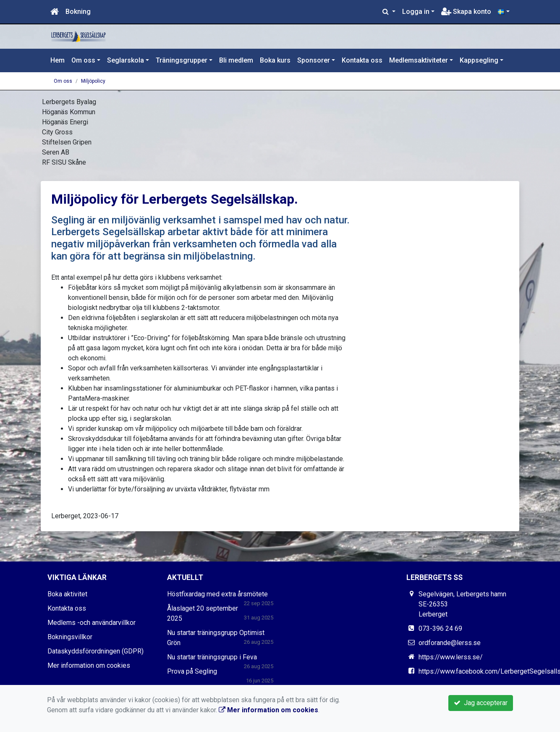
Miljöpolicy (93, 81)
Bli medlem (236, 60)
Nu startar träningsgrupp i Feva (212, 657)
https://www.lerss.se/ (451, 657)
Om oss (83, 60)
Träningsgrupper (182, 60)
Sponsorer (314, 60)
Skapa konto (466, 12)
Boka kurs (275, 60)
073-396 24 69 (440, 628)
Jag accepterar (481, 703)
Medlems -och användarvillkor (92, 623)
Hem (58, 60)
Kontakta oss (362, 60)
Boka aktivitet (67, 594)
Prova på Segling (192, 671)
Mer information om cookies (89, 665)
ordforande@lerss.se (450, 643)
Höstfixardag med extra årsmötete (217, 594)
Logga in (416, 12)
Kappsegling (479, 60)
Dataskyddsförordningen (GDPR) (96, 651)
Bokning (78, 12)
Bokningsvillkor (70, 637)
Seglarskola (126, 60)
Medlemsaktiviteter (419, 60)
